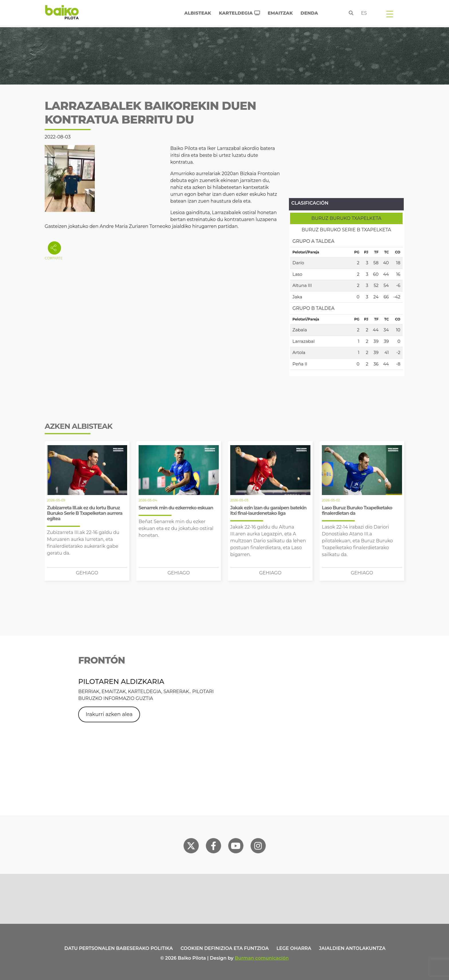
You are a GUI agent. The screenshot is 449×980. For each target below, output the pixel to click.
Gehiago (87, 573)
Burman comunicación (262, 958)
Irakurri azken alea (109, 714)
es (364, 13)
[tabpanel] (346, 303)
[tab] (346, 218)
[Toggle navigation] (390, 14)
